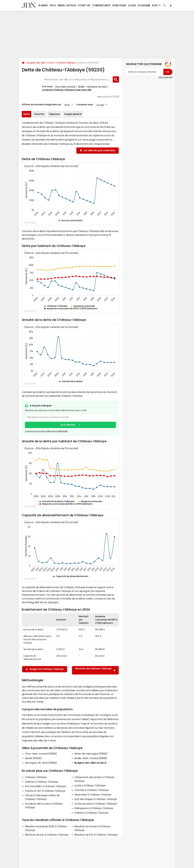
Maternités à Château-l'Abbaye (93, 795)
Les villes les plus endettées (99, 150)
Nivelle (81, 86)
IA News (43, 5)
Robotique (119, 5)
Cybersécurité (101, 5)
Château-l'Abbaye (66, 63)
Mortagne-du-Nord (97, 86)
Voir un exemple (165, 77)
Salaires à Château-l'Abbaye (42, 782)
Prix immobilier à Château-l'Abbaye (46, 786)
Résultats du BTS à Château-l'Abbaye (96, 835)
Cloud (132, 5)
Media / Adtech (67, 5)
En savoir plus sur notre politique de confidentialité (46, 431)
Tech (53, 5)
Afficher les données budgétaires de (41, 105)
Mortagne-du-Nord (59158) (41, 763)
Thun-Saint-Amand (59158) (41, 754)
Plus (156, 5)
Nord (51, 63)
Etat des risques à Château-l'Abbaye (96, 799)
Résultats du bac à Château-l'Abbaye (47, 835)
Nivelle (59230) (34, 758)
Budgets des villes (37, 63)
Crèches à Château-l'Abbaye (92, 790)
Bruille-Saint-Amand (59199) (91, 758)
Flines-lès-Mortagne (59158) (91, 754)
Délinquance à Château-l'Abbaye (94, 808)
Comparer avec (84, 105)
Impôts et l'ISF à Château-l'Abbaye (45, 791)
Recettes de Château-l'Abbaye (95, 670)
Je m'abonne (68, 425)
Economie (144, 5)
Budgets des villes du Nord (90, 763)
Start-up (84, 5)
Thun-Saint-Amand (65, 86)
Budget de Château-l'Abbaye (45, 669)
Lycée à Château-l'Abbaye (90, 785)
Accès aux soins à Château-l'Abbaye (96, 804)
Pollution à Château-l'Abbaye (91, 813)
